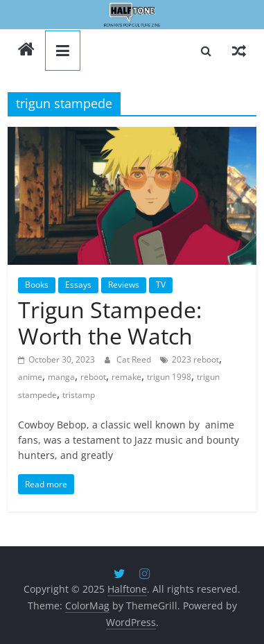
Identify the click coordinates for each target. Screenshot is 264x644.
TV (161, 285)
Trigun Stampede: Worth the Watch (110, 323)
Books (37, 285)
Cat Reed (135, 359)
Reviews (124, 285)
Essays (78, 285)
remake (126, 377)
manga (61, 377)
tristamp (79, 395)
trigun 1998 (169, 377)
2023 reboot (195, 359)
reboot (93, 377)
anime (30, 377)
